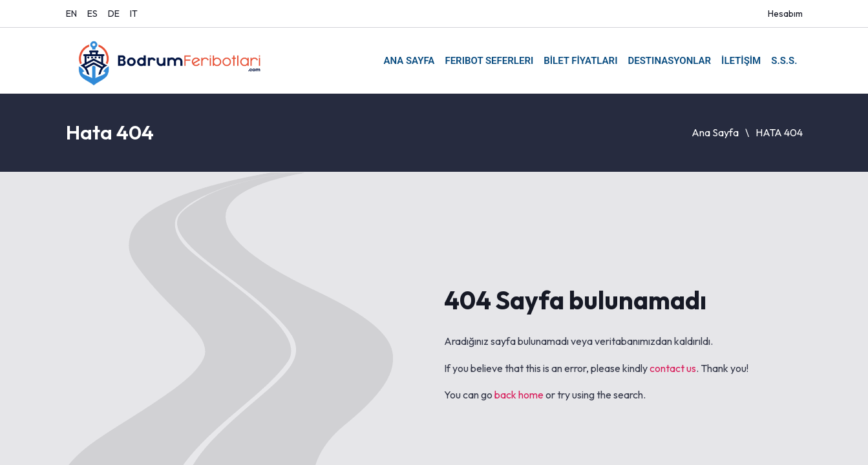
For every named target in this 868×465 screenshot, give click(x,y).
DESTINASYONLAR (669, 61)
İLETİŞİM (741, 61)
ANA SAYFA (409, 61)
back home (519, 395)
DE (114, 14)
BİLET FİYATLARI (580, 61)
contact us (673, 368)
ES (92, 14)
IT (134, 14)
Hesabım (785, 14)
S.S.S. (784, 61)
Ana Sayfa (715, 132)
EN (71, 14)
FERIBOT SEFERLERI (489, 61)
